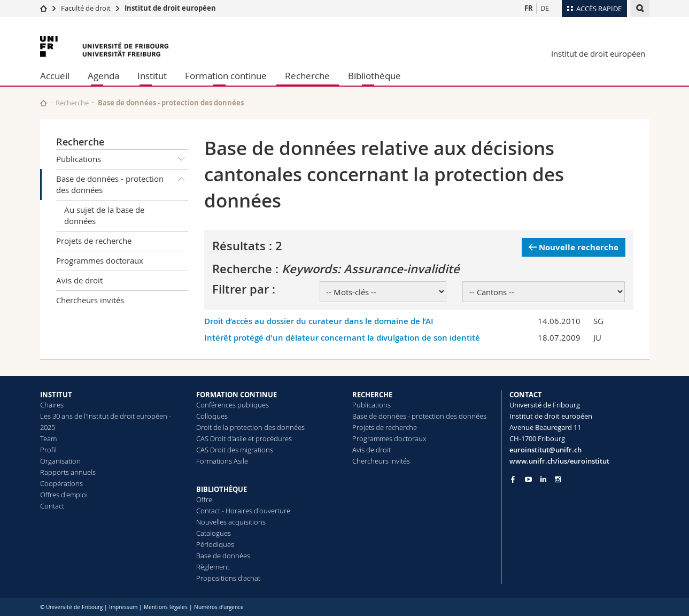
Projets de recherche (94, 241)
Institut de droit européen (170, 8)
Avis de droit (79, 280)
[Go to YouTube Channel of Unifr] (528, 479)
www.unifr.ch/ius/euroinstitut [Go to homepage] (559, 461)
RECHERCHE (372, 395)
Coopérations (61, 483)
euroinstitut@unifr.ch (545, 450)
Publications (122, 159)
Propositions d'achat (228, 578)
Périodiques (215, 544)
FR (529, 8)
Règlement (213, 567)
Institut (152, 76)
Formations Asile (222, 461)
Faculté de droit (87, 8)
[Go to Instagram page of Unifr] (558, 479)
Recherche (307, 76)
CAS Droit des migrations (235, 450)
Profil (48, 450)
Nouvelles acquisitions (231, 522)
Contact (52, 506)
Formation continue (226, 76)
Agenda (103, 76)
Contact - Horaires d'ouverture (243, 511)
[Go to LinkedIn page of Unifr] (543, 479)
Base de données (223, 556)
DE (545, 8)
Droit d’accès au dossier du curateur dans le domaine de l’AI (319, 321)
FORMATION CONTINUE (237, 395)
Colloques (212, 416)
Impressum (123, 607)
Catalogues (214, 533)
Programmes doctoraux (100, 260)
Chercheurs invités (90, 300)
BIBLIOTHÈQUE (222, 489)
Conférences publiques (233, 405)
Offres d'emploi (64, 495)
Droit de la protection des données (250, 427)
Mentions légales (166, 607)
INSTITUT (56, 395)
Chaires (52, 405)
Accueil (55, 76)
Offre (204, 499)
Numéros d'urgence (219, 607)
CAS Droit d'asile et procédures (244, 438)
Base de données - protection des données (122, 183)
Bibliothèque (374, 76)
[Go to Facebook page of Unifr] (513, 479)
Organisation (60, 461)
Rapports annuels (68, 472)
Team (48, 438)
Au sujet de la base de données (104, 215)
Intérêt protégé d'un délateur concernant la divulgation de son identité (342, 338)
